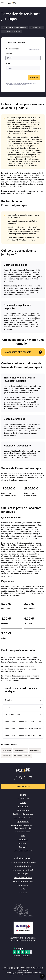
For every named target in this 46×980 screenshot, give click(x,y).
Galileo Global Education (22, 851)
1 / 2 (39, 42)
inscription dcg (7, 756)
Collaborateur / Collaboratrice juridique (20, 721)
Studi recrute (22, 806)
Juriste (8, 707)
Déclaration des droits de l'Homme (22, 825)
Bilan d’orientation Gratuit (16, 42)
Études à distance (23, 885)
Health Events (22, 843)
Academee (22, 839)
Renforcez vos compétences (23, 878)
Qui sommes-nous (23, 799)
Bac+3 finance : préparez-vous (22, 756)
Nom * (8, 64)
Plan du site (23, 893)
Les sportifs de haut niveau (23, 866)
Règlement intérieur (23, 822)
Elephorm (22, 847)
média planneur (7, 750)
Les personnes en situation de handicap (23, 862)
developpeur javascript (21, 750)
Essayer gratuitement (23, 786)
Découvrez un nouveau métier (23, 881)
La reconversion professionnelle (23, 870)
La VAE (23, 889)
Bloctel (23, 836)
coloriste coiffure (35, 750)
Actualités (23, 803)
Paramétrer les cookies (23, 832)
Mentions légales (23, 810)
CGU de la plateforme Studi (23, 818)
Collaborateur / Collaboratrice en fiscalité (21, 736)
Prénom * (9, 54)
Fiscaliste (9, 700)
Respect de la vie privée (23, 828)
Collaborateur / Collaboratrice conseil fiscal (21, 728)
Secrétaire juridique (12, 714)
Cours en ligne (23, 874)
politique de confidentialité (19, 85)
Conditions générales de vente (23, 814)
